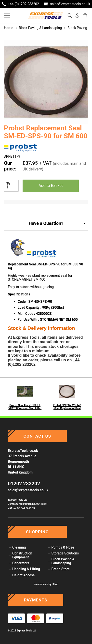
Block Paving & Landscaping (39, 28)
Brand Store (61, 569)
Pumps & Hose (63, 547)
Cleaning (19, 547)
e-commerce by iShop (46, 584)
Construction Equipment (22, 555)
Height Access (23, 575)
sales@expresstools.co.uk (28, 490)
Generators (21, 563)
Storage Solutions (65, 553)
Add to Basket (51, 186)
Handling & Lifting (26, 569)
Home (9, 28)
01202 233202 (24, 484)
